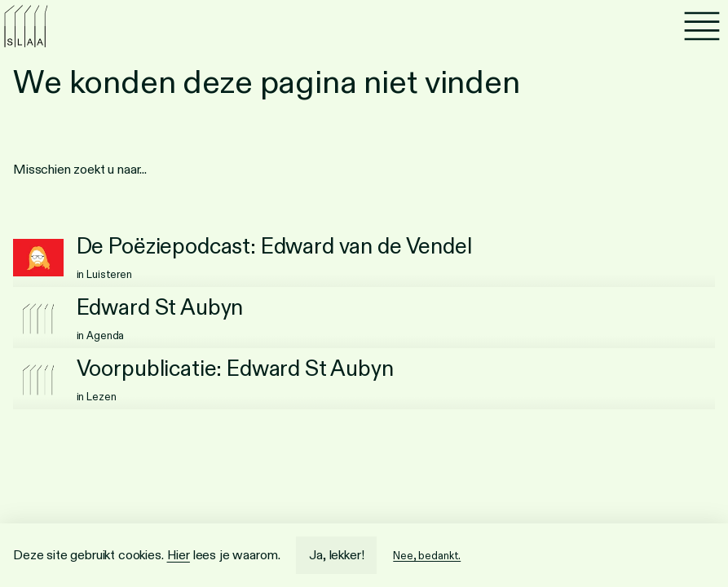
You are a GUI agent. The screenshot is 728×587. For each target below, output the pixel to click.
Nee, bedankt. (427, 556)
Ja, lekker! (336, 555)
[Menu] (702, 26)
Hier (179, 555)
